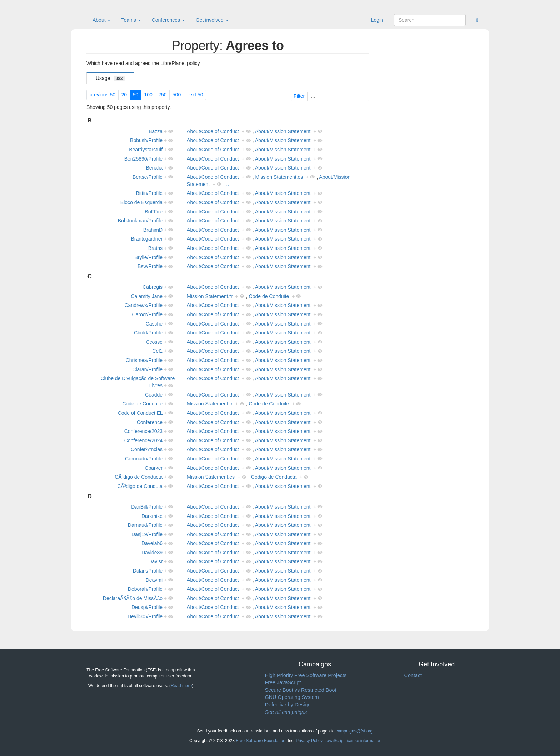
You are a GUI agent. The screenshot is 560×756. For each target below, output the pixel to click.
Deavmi (154, 580)
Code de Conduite (269, 296)
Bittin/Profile (149, 193)
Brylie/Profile (149, 257)
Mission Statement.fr (210, 296)
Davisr (155, 561)
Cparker (154, 468)
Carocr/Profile (147, 314)
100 (148, 95)
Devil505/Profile (145, 616)
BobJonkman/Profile (140, 221)
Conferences (168, 20)
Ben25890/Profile (143, 159)
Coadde (154, 395)
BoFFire (154, 212)
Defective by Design (288, 705)
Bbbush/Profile (146, 140)
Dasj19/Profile (147, 534)
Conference (150, 422)
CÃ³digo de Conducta (139, 477)
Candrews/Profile (144, 305)
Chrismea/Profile (144, 360)
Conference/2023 (143, 431)
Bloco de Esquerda (141, 202)
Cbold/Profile (148, 333)
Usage (110, 78)
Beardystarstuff (146, 150)
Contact (413, 675)
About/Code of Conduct (213, 131)
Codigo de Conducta (274, 477)
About (101, 20)
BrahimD (153, 230)
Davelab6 (152, 543)
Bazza (156, 131)
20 (124, 95)
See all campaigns (286, 712)
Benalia (154, 168)
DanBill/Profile (147, 507)
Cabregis (152, 287)
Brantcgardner (147, 239)
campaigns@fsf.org (354, 731)
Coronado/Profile (144, 459)
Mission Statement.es (279, 177)
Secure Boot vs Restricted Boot (301, 690)
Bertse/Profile (147, 177)
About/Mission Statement (283, 131)
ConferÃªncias (147, 449)
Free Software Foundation (261, 741)
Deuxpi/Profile (147, 607)
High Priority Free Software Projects (306, 675)
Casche (154, 324)
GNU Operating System (292, 697)
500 (177, 95)
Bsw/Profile (150, 266)
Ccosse (154, 342)
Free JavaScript (283, 682)
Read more (181, 686)
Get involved (212, 20)
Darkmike (152, 516)
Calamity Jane (147, 296)
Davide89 (152, 553)
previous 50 (102, 95)
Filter (331, 96)
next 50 (195, 95)
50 (135, 95)
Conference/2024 (143, 440)
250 (162, 95)
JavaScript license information (353, 741)
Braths (155, 248)
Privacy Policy (309, 741)
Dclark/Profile (148, 571)
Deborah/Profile (145, 589)
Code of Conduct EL (140, 413)
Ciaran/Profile (147, 369)
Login (377, 20)
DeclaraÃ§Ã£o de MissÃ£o (133, 598)
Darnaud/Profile (145, 525)
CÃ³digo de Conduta (140, 486)
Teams (131, 20)
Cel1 (157, 351)
